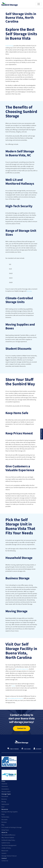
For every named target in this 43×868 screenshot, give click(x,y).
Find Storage (13, 749)
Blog (3, 825)
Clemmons (5, 786)
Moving (4, 802)
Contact (14, 686)
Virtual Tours (5, 830)
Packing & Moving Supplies (10, 812)
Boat (3, 807)
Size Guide (30, 291)
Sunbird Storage (10, 46)
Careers (4, 853)
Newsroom (5, 851)
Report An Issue (42, 434)
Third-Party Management (9, 845)
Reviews (4, 822)
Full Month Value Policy (8, 840)
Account (37, 749)
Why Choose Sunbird (8, 838)
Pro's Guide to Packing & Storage (12, 827)
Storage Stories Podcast (9, 856)
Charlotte (4, 784)
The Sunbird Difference (8, 835)
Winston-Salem (6, 792)
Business (4, 799)
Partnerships (5, 817)
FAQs (3, 814)
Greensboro (5, 789)
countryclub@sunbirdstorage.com (17, 698)
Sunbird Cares (6, 843)
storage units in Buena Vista (24, 669)
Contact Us (5, 861)
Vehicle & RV (5, 804)
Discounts (5, 820)
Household (5, 796)
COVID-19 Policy (6, 848)
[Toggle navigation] (39, 4)
